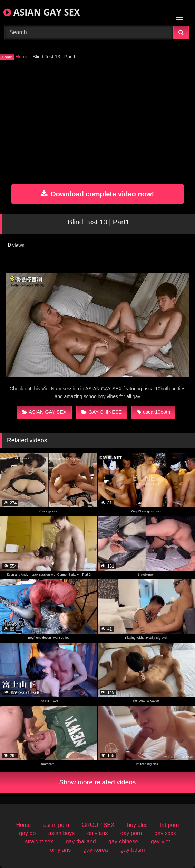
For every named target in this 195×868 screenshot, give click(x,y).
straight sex (39, 842)
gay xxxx (165, 833)
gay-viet (160, 842)
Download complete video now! (97, 194)
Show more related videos (98, 782)
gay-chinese (123, 842)
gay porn (131, 833)
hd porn (169, 825)
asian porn (56, 825)
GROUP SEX (98, 825)
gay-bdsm (133, 850)
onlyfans (98, 833)
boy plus (137, 825)
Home (22, 57)
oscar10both (154, 412)
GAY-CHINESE (102, 412)
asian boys (62, 833)
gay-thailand (81, 842)
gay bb (27, 833)
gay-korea (96, 850)
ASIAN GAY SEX (42, 12)
